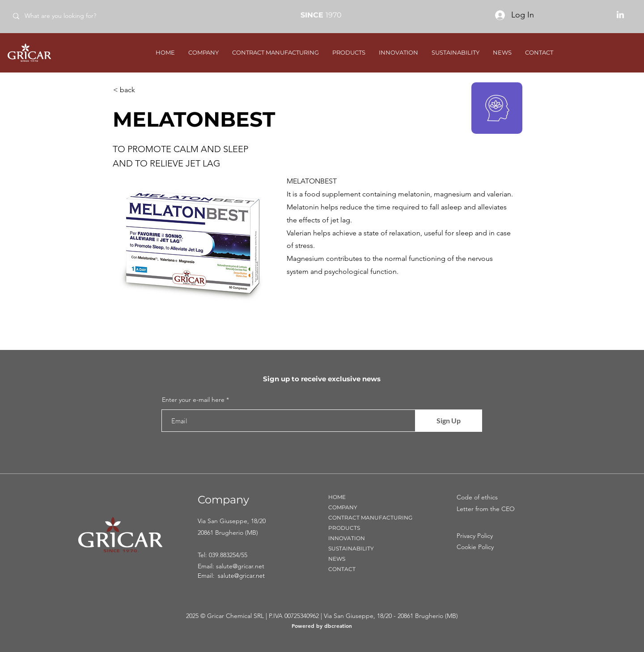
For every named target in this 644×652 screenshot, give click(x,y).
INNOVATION (347, 538)
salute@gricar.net (240, 566)
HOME (337, 497)
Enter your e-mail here (193, 400)
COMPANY (343, 507)
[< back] (143, 90)
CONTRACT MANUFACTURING (370, 518)
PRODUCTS (344, 528)
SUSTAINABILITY (351, 548)
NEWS (337, 559)
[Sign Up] (449, 421)
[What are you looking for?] (71, 16)
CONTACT (342, 569)
